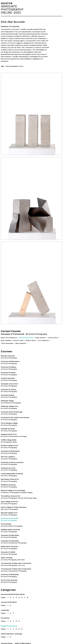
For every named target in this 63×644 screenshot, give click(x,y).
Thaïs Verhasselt (7, 343)
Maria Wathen (21, 343)
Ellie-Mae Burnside (26, 338)
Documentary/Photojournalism (13, 594)
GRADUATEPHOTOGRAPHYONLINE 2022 (12, 9)
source (7, 3)
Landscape (5, 610)
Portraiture (5, 618)
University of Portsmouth (24, 334)
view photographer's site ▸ (14, 66)
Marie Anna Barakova (9, 338)
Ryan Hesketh (6, 340)
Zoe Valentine (43, 340)
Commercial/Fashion (9, 602)
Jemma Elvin (53, 338)
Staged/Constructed (9, 626)
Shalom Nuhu (31, 340)
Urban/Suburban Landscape (12, 634)
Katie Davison (41, 338)
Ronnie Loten (19, 340)
